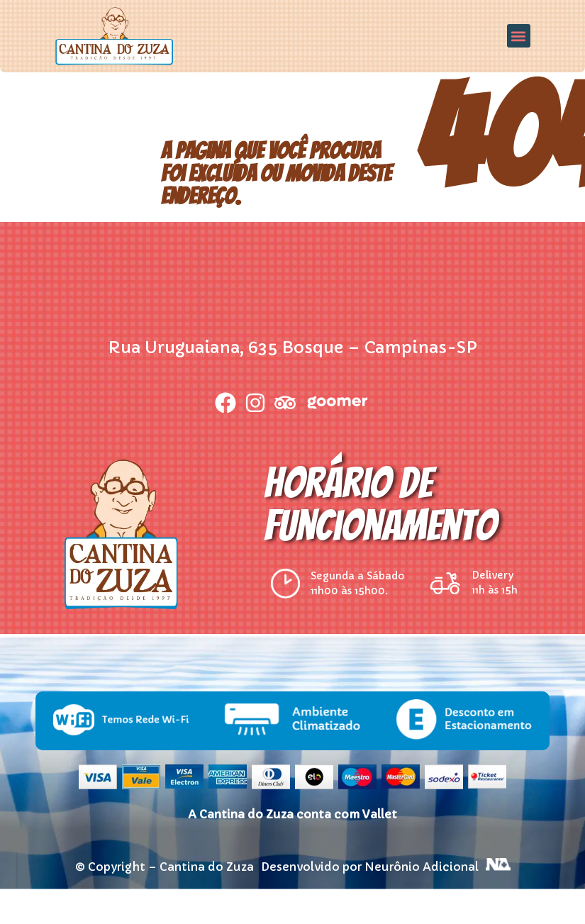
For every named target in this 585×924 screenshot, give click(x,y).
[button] (519, 36)
